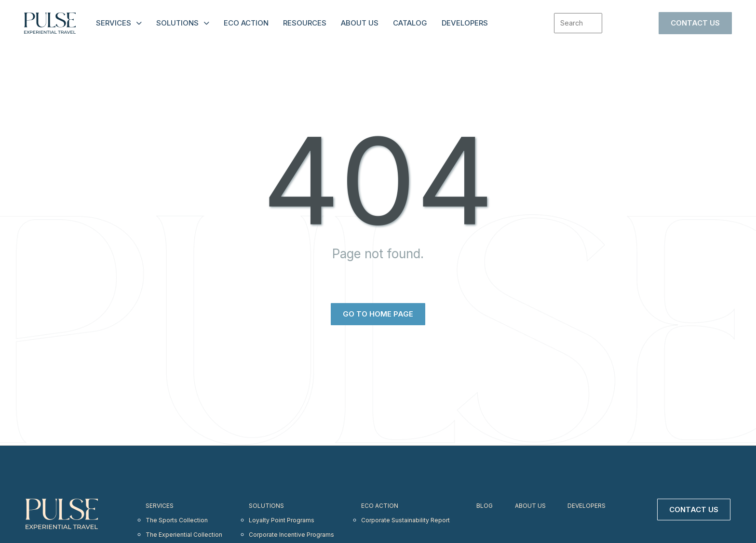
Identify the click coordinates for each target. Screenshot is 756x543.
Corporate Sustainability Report (407, 516)
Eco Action (246, 23)
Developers (465, 23)
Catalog (410, 23)
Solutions (177, 23)
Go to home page (378, 314)
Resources (305, 23)
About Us (360, 23)
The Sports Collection (177, 516)
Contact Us (695, 23)
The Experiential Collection (184, 527)
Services (114, 23)
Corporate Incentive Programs (292, 527)
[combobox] (578, 23)
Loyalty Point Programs (282, 516)
